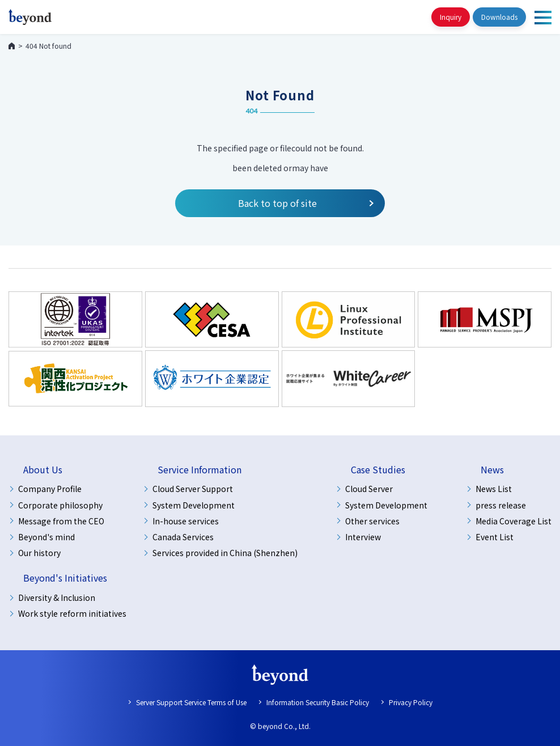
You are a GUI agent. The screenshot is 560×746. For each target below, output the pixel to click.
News (492, 470)
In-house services (186, 521)
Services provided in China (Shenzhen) (225, 553)
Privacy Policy (411, 702)
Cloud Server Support (193, 489)
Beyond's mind (46, 537)
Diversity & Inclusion (57, 597)
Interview (363, 537)
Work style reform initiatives (72, 613)
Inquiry (451, 17)
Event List (495, 537)
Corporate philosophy (60, 505)
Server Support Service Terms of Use (191, 702)
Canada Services (183, 537)
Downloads (499, 17)
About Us (43, 470)
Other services (372, 521)
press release (501, 505)
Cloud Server (369, 489)
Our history (39, 553)
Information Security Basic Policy (318, 702)
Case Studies (378, 470)
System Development (194, 505)
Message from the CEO (61, 521)
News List (494, 489)
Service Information (200, 470)
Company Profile (50, 489)
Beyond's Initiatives (65, 578)
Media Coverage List (514, 521)
